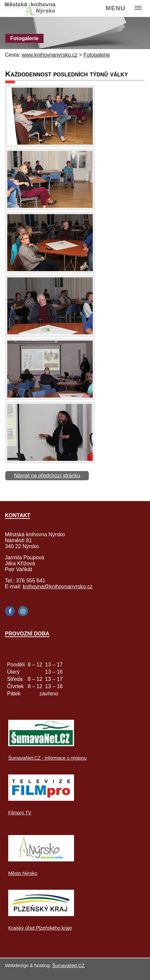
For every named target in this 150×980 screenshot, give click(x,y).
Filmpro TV (20, 813)
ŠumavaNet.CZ (68, 966)
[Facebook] (10, 611)
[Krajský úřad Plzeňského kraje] (41, 914)
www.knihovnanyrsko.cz (50, 55)
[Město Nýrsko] (41, 860)
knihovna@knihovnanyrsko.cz (58, 587)
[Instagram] (23, 611)
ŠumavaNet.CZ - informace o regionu (47, 758)
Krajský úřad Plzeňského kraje (40, 928)
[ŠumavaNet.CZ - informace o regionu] (41, 744)
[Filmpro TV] (41, 799)
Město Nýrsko (23, 873)
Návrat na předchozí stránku (47, 476)
